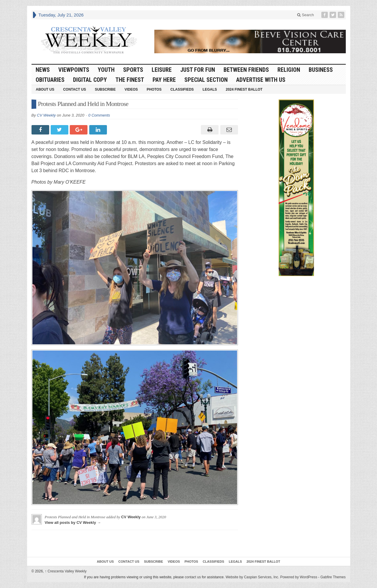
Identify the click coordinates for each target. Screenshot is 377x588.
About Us (45, 89)
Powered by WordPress (299, 577)
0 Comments (99, 115)
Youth (106, 70)
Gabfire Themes (333, 577)
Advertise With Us (261, 80)
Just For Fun (198, 70)
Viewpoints (74, 70)
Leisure (162, 70)
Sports (133, 70)
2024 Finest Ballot (244, 89)
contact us (193, 577)
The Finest (130, 80)
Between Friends (246, 70)
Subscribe (105, 89)
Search (306, 15)
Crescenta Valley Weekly (66, 571)
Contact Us (75, 89)
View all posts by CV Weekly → (73, 523)
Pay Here (164, 80)
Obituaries (50, 80)
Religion (289, 70)
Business (321, 70)
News (43, 70)
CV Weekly (46, 115)
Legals (210, 89)
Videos (131, 89)
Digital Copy (90, 80)
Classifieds (182, 89)
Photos (154, 89)
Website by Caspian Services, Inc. (252, 577)
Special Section (206, 80)
